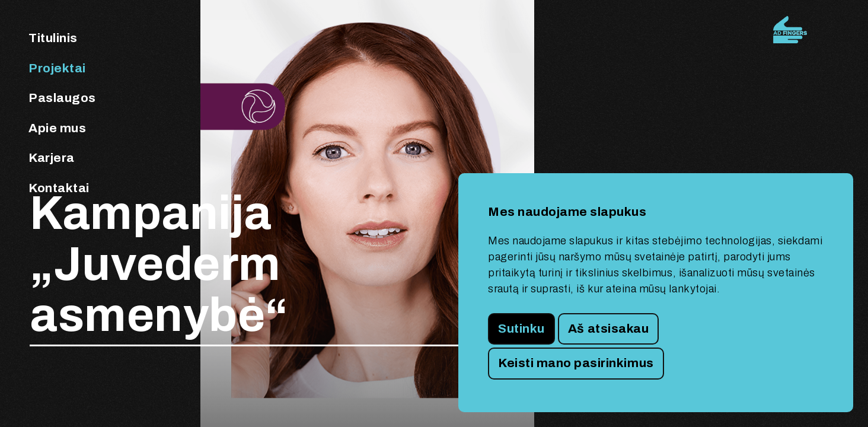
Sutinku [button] (521, 329)
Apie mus (57, 128)
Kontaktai (59, 188)
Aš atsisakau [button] (608, 329)
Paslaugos (62, 98)
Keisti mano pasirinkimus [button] (576, 363)
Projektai (57, 68)
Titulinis (53, 38)
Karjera (52, 158)
